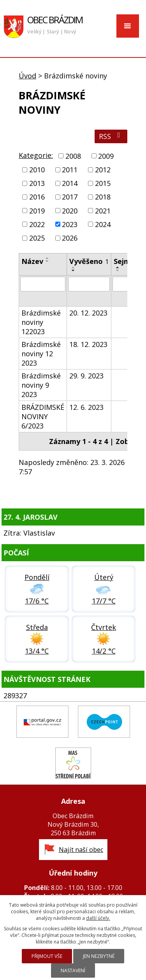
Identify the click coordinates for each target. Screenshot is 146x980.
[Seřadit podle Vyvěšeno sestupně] (74, 271)
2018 (103, 197)
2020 (70, 211)
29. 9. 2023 (86, 376)
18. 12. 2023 (88, 344)
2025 (37, 238)
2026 (70, 238)
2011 (70, 170)
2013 (37, 183)
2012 (103, 170)
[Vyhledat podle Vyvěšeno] (89, 284)
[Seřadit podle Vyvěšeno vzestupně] (74, 267)
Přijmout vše (47, 956)
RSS (111, 136)
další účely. (98, 918)
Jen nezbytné (99, 956)
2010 (37, 170)
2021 (103, 211)
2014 (70, 183)
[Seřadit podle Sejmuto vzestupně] (118, 267)
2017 (70, 197)
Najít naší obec (81, 850)
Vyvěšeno (89, 261)
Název (32, 261)
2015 (103, 183)
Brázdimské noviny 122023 (41, 322)
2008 (73, 156)
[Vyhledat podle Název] (43, 284)
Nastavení (73, 970)
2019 (37, 211)
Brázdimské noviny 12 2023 (41, 354)
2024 (103, 224)
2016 (37, 197)
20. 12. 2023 (88, 313)
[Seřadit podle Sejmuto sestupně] (118, 271)
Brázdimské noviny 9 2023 (41, 385)
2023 (70, 224)
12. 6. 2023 (86, 407)
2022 (37, 224)
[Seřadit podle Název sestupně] (47, 261)
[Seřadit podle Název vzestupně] (47, 258)
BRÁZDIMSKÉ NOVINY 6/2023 (43, 416)
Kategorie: (36, 155)
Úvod (27, 76)
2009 (106, 156)
